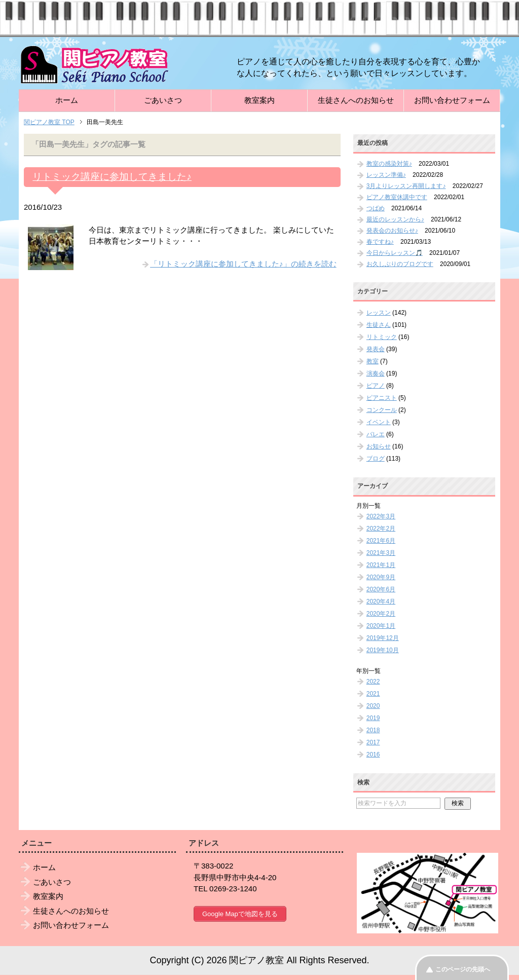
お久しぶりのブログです (400, 264)
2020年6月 (381, 589)
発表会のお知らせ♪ (392, 231)
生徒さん (379, 325)
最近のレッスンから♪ (395, 219)
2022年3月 (381, 516)
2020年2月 (381, 614)
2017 (373, 742)
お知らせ (379, 446)
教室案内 (259, 100)
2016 (373, 755)
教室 (373, 361)
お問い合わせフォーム (452, 100)
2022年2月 (381, 529)
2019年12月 (383, 638)
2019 (373, 718)
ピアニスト (382, 398)
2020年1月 (381, 626)
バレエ (376, 434)
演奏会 (376, 373)
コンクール (382, 410)
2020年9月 (381, 577)
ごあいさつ (163, 100)
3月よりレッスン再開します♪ (406, 186)
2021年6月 (381, 541)
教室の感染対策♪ (389, 164)
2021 (373, 694)
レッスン (379, 313)
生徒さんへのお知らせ (356, 100)
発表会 (376, 349)
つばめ (376, 208)
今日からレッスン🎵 (395, 253)
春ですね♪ (380, 242)
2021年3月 (381, 553)
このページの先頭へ (463, 969)
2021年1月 (381, 565)
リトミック (382, 337)
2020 (373, 706)
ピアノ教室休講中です (397, 197)
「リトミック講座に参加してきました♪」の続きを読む (243, 264)
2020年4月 (381, 601)
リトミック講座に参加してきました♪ (112, 177)
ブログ (376, 459)
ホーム (67, 100)
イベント (379, 422)
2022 (373, 682)
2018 (373, 730)
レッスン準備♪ (386, 175)
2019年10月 (383, 650)
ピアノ (376, 386)
